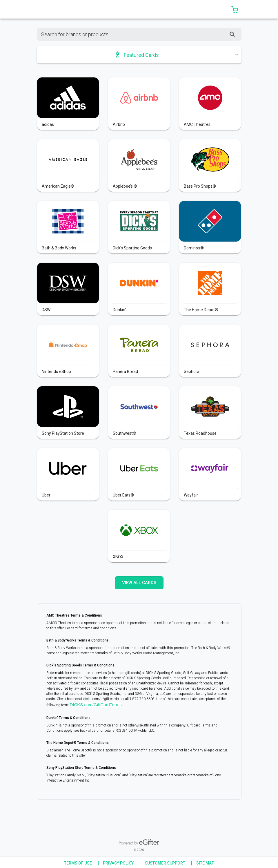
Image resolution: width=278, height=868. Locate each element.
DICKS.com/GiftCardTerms (96, 705)
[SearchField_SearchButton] (232, 34)
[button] (235, 9)
